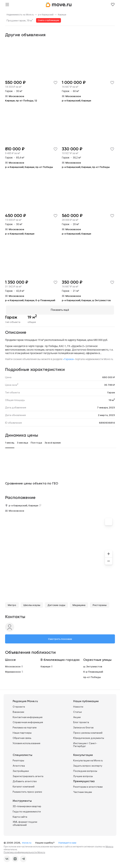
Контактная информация (28, 716)
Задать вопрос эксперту (88, 765)
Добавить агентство (25, 781)
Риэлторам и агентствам (88, 786)
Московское (16, 510)
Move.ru (109, 846)
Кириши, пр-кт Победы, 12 (21, 101)
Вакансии (18, 711)
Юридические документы (89, 737)
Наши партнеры (22, 732)
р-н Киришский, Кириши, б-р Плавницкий (30, 300)
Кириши (62, 15)
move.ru (27, 842)
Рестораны (100, 604)
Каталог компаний (24, 786)
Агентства (19, 765)
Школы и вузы (32, 604)
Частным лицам (83, 791)
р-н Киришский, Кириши (76, 101)
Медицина (79, 604)
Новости (78, 706)
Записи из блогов (83, 727)
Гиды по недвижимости (27, 811)
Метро (12, 604)
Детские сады (56, 604)
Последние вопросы (85, 770)
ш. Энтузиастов (93, 666)
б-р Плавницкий (93, 671)
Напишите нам (67, 842)
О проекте (19, 706)
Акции (77, 716)
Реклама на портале (25, 727)
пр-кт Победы (92, 676)
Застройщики (21, 770)
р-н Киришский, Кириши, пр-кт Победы (29, 167)
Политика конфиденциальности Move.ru (24, 852)
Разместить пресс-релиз (27, 791)
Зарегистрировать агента (28, 775)
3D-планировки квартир (27, 806)
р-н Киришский (46, 15)
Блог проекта (81, 721)
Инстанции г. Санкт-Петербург (85, 744)
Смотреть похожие (60, 638)
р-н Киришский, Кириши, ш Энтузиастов (86, 300)
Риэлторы (18, 760)
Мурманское (13, 671)
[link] (20, 15)
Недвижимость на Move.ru (20, 15)
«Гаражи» (69, 358)
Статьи (77, 711)
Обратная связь (22, 737)
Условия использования (26, 742)
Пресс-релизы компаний (88, 732)
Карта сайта (20, 816)
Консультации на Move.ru (88, 760)
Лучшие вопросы (83, 775)
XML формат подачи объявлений (25, 823)
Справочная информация (28, 721)
